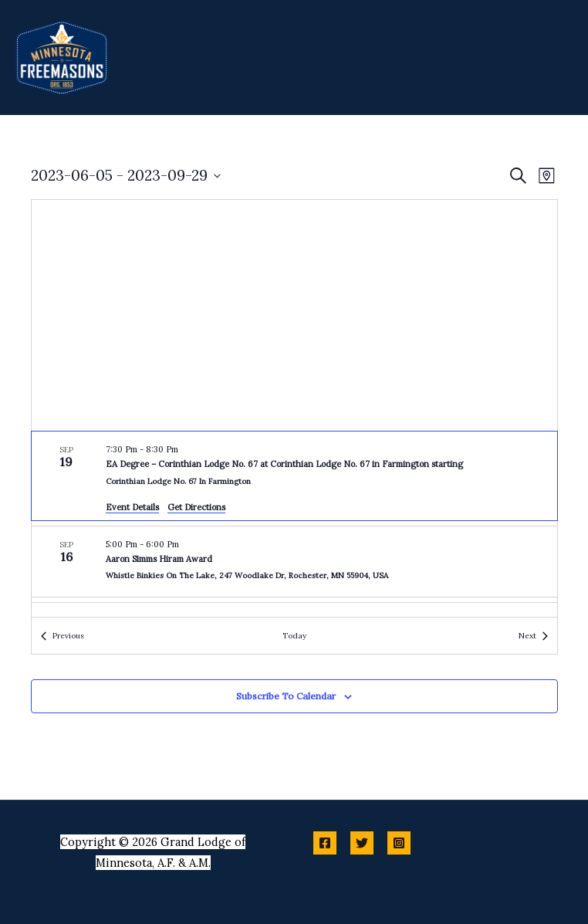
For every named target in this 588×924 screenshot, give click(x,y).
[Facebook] (325, 843)
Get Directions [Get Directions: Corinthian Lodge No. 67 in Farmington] (196, 507)
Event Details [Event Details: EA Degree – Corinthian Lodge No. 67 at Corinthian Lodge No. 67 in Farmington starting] (132, 507)
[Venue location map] (294, 315)
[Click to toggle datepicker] (126, 176)
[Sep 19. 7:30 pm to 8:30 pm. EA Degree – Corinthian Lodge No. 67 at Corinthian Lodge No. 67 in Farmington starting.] (294, 476)
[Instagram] (399, 843)
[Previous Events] (63, 636)
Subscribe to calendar (286, 696)
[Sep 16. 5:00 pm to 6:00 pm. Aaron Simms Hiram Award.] (294, 562)
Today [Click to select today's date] (294, 636)
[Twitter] (362, 843)
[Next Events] (533, 636)
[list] (294, 524)
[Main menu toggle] (557, 57)
